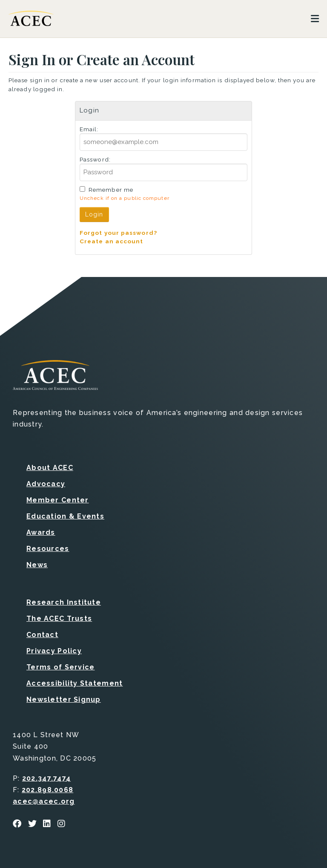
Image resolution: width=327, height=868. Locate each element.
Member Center (58, 500)
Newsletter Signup (64, 699)
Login (94, 214)
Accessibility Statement (75, 683)
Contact (42, 635)
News (37, 565)
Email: (89, 129)
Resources (48, 549)
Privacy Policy (54, 651)
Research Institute (64, 602)
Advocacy (46, 484)
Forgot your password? (118, 233)
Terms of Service (60, 667)
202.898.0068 (47, 790)
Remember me (111, 190)
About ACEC (50, 468)
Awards (41, 532)
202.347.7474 (46, 778)
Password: (95, 159)
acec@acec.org (44, 801)
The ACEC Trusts (59, 619)
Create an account (112, 241)
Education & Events (65, 516)
